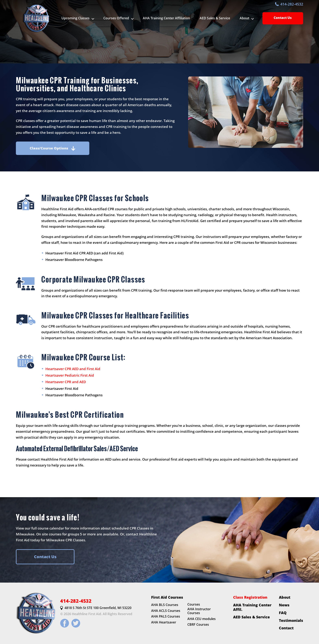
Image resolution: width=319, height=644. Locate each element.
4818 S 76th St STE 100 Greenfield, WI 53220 (96, 608)
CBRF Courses (198, 625)
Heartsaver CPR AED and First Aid (73, 369)
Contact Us (283, 18)
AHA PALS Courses (166, 617)
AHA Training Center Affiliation (166, 18)
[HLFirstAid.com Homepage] (36, 18)
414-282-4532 (289, 4)
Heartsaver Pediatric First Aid (70, 375)
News (284, 605)
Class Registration (250, 597)
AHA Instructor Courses (199, 611)
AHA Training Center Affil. (252, 607)
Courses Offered (116, 18)
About (285, 597)
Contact (286, 628)
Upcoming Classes (75, 18)
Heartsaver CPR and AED (66, 382)
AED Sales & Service (215, 18)
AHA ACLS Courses (166, 611)
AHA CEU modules (202, 619)
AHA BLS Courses (165, 605)
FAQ (283, 613)
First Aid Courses (167, 597)
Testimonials (291, 620)
